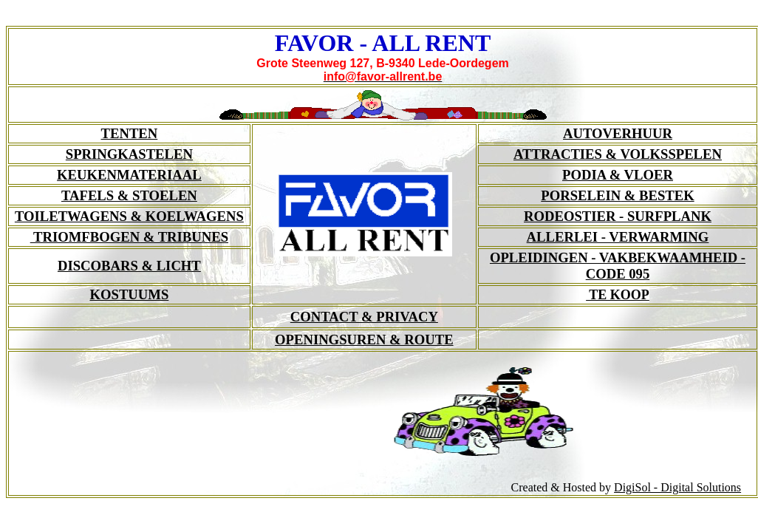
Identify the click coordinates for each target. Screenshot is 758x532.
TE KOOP (618, 295)
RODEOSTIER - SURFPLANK (618, 216)
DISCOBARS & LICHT (129, 266)
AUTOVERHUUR (618, 133)
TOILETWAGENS (129, 216)
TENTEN (130, 133)
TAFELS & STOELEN (129, 195)
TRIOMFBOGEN (129, 237)
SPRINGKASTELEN (129, 154)
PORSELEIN (617, 195)
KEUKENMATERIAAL (129, 175)
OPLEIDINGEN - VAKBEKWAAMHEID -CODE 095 (618, 266)
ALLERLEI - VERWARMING (618, 237)
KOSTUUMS (130, 294)
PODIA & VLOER (618, 175)
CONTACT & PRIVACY (364, 317)
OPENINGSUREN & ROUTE (364, 340)
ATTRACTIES (618, 154)
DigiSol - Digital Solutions (677, 487)
